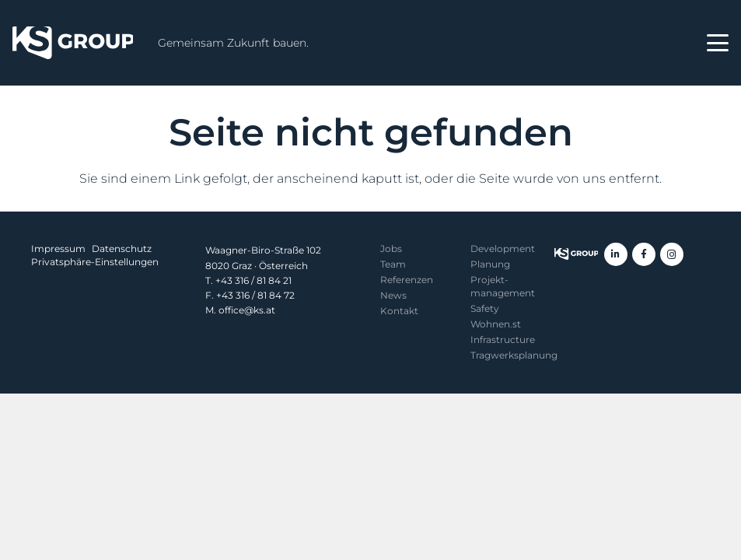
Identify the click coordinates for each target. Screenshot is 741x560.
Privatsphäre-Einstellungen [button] (95, 262)
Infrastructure (503, 339)
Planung (490, 264)
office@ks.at (247, 310)
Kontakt (399, 311)
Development (503, 248)
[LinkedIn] (616, 254)
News (393, 295)
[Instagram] (672, 254)
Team (393, 264)
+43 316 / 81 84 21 (253, 280)
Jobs (391, 248)
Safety (485, 308)
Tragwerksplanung (514, 355)
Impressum (58, 248)
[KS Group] (73, 43)
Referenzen (407, 280)
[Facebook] (644, 254)
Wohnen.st (496, 324)
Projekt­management (503, 286)
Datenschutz (122, 248)
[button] (718, 43)
